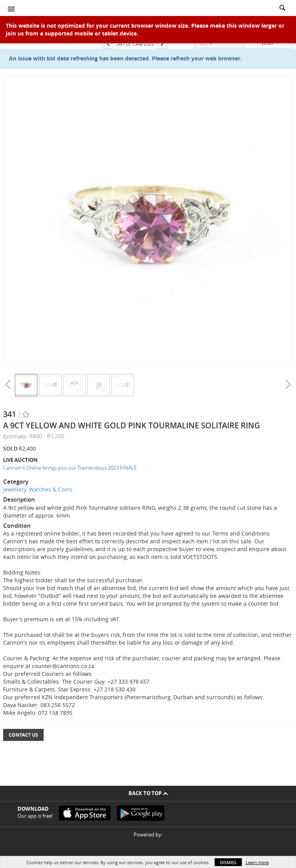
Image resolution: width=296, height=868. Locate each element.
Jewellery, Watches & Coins (38, 489)
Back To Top (148, 793)
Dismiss (228, 862)
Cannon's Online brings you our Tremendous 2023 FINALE (70, 468)
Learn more (257, 862)
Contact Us (23, 735)
